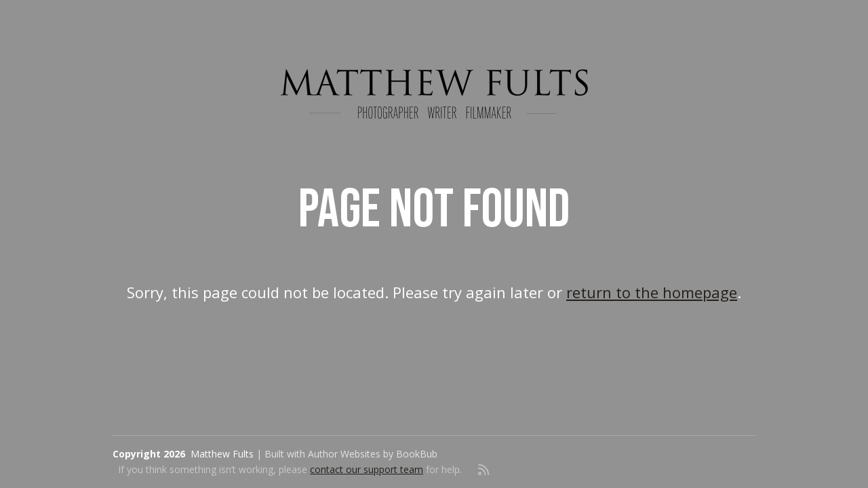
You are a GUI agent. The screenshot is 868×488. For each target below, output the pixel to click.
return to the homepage (652, 292)
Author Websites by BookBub (373, 454)
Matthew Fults (222, 454)
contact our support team (367, 469)
